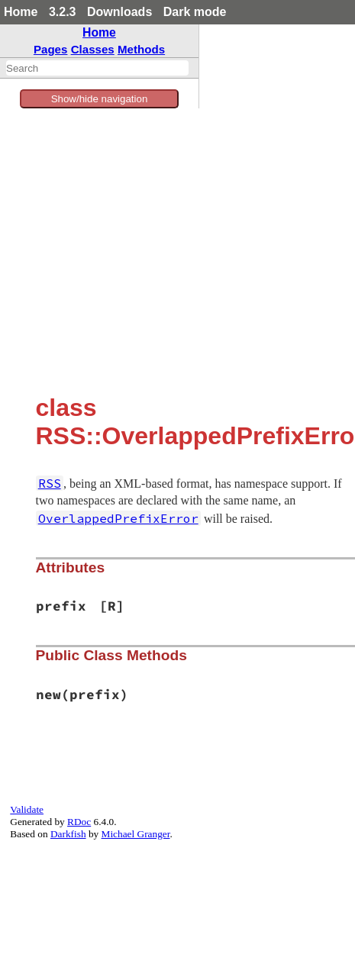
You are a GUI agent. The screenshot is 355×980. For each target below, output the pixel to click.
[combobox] (97, 68)
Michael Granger (136, 834)
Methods (141, 49)
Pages (51, 49)
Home (21, 12)
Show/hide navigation (100, 99)
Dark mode (195, 12)
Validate (27, 809)
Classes (93, 49)
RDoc (79, 822)
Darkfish (68, 834)
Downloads (119, 12)
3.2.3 (63, 12)
